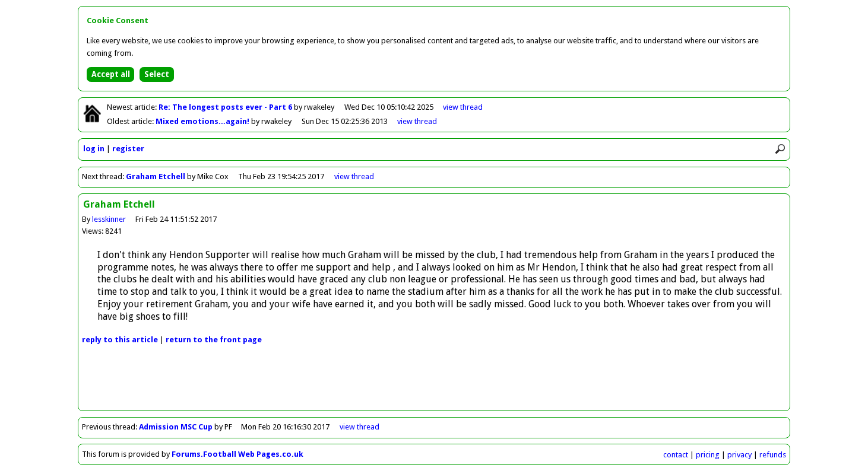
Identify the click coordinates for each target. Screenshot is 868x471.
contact (676, 455)
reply (120, 340)
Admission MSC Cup (176, 427)
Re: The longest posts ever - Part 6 (226, 107)
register (128, 149)
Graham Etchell (156, 176)
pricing (708, 455)
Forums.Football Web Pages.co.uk (237, 454)
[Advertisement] (434, 384)
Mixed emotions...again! (203, 121)
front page (214, 340)
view (463, 107)
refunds (773, 455)
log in (94, 149)
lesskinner (109, 219)
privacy (739, 455)
